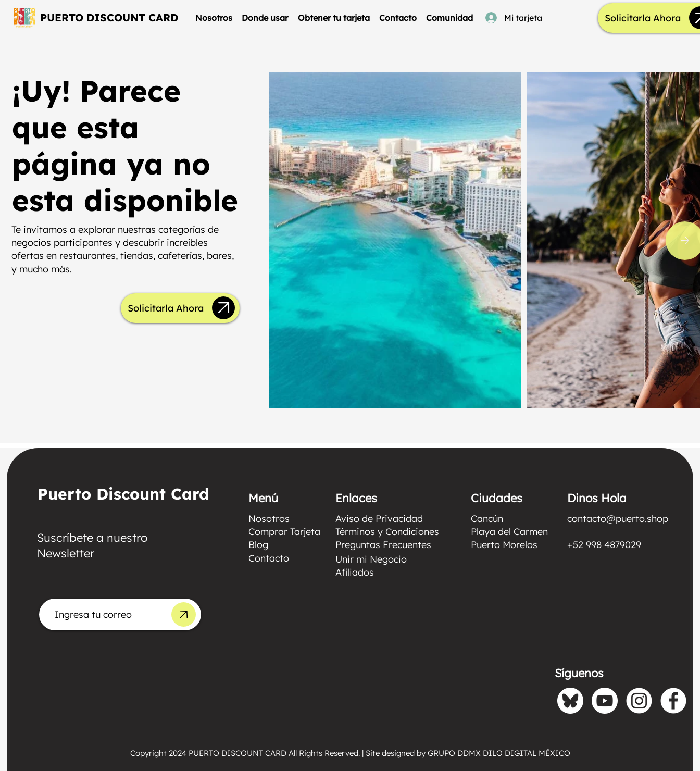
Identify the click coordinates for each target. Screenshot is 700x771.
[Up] (223, 308)
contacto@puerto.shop (618, 519)
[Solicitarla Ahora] (642, 18)
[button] (265, 18)
